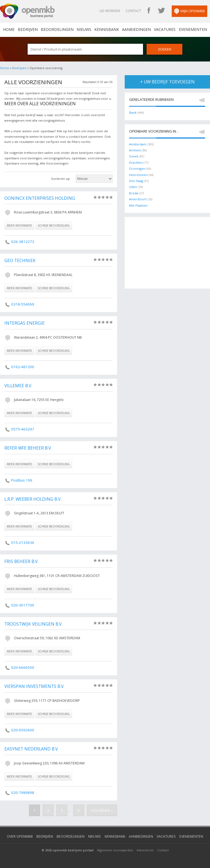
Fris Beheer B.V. (21, 562)
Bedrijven (28, 30)
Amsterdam (138, 144)
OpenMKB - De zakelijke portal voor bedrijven (27, 11)
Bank (133, 112)
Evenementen (193, 30)
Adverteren (145, 850)
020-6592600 (23, 730)
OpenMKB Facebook (149, 11)
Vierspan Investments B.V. (34, 687)
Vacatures (165, 30)
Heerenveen (138, 175)
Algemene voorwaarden (115, 850)
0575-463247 (23, 429)
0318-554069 (23, 304)
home (9, 30)
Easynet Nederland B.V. (31, 749)
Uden (133, 187)
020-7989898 (23, 793)
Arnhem (135, 150)
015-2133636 (23, 542)
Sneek (134, 156)
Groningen (137, 168)
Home (5, 68)
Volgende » (102, 810)
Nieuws (84, 30)
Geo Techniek (20, 261)
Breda (134, 193)
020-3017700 (23, 605)
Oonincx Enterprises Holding (40, 198)
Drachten (136, 162)
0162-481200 (23, 367)
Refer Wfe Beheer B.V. (28, 448)
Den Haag (136, 181)
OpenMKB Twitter (162, 11)
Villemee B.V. (18, 386)
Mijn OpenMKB (190, 11)
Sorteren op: (61, 179)
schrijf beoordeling (54, 225)
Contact (134, 11)
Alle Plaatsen (138, 205)
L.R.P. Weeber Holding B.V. (33, 499)
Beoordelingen (57, 30)
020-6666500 (23, 667)
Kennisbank (107, 30)
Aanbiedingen (136, 30)
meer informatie (19, 225)
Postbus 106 (22, 480)
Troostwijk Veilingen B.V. (33, 624)
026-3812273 (23, 242)
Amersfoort (138, 199)
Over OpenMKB (20, 836)
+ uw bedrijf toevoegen (167, 82)
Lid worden (110, 11)
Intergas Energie (24, 323)
